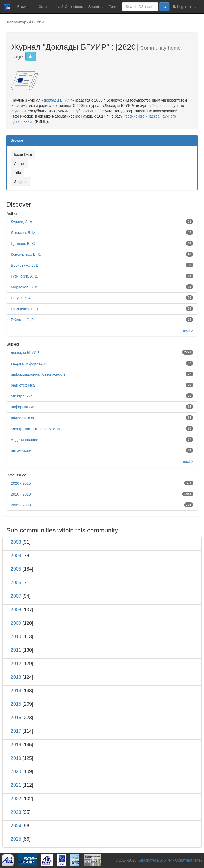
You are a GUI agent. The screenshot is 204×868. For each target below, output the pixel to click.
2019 (16, 758)
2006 (16, 582)
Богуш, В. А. (21, 298)
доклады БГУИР (25, 353)
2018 (16, 745)
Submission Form (103, 7)
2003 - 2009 (21, 505)
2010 (16, 636)
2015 (16, 704)
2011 (16, 650)
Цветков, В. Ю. (24, 244)
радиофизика (22, 418)
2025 (16, 839)
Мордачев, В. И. (25, 287)
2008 (16, 610)
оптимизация (22, 451)
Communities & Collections (61, 7)
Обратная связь (189, 860)
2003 (16, 542)
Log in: (182, 7)
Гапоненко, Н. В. (25, 309)
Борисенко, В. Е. (25, 265)
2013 (16, 677)
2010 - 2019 (21, 494)
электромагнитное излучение (36, 429)
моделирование (25, 440)
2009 (16, 623)
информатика (23, 407)
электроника (22, 396)
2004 (16, 556)
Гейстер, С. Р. (22, 320)
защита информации (29, 363)
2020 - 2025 (21, 483)
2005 (16, 569)
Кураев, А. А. (22, 222)
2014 (16, 691)
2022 (16, 799)
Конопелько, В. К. (26, 254)
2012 (16, 664)
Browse (25, 7)
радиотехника (23, 385)
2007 (16, 596)
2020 (16, 771)
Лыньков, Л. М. (24, 233)
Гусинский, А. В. (25, 276)
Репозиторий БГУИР (25, 22)
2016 (16, 718)
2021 (16, 785)
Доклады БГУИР (58, 100)
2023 (16, 812)
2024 (16, 826)
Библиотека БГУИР (155, 860)
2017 (16, 731)
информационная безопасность (38, 374)
